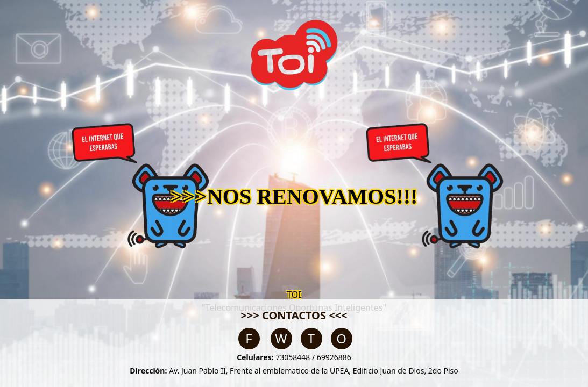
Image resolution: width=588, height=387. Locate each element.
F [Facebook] (249, 338)
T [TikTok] (311, 338)
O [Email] (341, 338)
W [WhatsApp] (281, 338)
